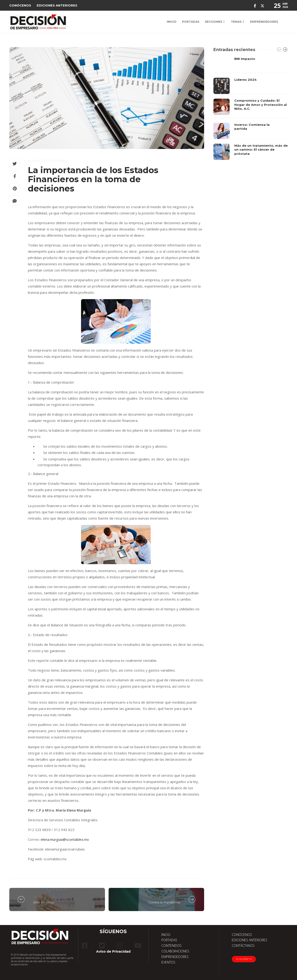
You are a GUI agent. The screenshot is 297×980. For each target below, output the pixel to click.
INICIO (172, 22)
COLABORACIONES (175, 951)
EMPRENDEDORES (264, 22)
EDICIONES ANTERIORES (57, 5)
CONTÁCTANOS (243, 946)
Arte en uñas (43, 902)
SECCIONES (214, 22)
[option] (251, 108)
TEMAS (236, 22)
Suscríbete (244, 959)
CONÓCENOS (20, 5)
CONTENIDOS (171, 946)
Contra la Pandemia (164, 902)
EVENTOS (168, 962)
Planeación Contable (48, 161)
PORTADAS (191, 22)
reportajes (44, 897)
